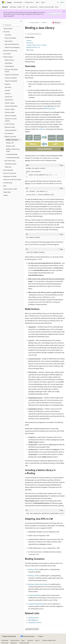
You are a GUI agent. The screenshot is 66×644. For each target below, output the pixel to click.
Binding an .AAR (33, 576)
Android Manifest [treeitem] (9, 66)
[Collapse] (21, 21)
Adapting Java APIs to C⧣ (33, 47)
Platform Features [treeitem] (9, 60)
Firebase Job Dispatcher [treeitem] (11, 81)
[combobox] (12, 25)
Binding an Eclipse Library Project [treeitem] (13, 150)
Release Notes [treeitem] (7, 192)
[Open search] (58, 2)
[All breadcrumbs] (27, 23)
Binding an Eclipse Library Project (38, 584)
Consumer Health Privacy (49, 640)
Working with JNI (50, 108)
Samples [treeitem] (6, 195)
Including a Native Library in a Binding (36, 45)
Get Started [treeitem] (8, 35)
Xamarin (44, 23)
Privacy (37, 640)
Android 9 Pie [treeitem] (8, 97)
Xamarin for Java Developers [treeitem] (12, 47)
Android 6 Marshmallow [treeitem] (11, 106)
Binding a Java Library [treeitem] (12, 140)
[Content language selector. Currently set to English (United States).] (9, 636)
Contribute (30, 640)
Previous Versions (35, 23)
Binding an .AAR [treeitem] (10, 146)
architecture (42, 129)
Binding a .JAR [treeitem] (10, 143)
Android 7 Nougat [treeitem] (10, 103)
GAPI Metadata (33, 620)
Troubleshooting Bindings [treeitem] (13, 158)
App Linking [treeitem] (8, 87)
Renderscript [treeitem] (8, 167)
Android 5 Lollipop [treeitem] (10, 109)
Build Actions (30, 43)
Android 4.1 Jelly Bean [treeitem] (10, 116)
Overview (29, 40)
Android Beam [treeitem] (9, 63)
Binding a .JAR (32, 569)
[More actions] (63, 23)
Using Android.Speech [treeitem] (11, 130)
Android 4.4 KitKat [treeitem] (10, 112)
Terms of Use (5, 643)
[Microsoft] (3, 2)
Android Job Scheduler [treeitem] (11, 78)
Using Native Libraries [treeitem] (11, 164)
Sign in (62, 2)
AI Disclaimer (5, 640)
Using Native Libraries (35, 622)
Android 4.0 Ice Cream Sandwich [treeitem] (11, 120)
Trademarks (13, 643)
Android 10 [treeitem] (8, 94)
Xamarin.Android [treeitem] (8, 29)
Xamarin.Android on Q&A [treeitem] (10, 189)
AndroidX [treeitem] (7, 90)
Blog (23, 640)
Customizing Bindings (35, 595)
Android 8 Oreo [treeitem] (9, 100)
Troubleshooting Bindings (36, 604)
